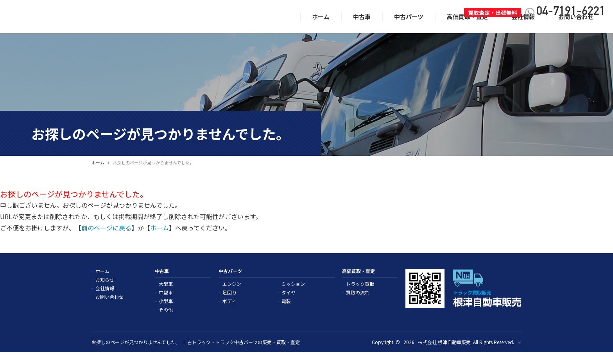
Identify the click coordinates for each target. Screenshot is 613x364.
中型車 (166, 304)
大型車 (166, 295)
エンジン (232, 295)
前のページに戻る (106, 239)
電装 (286, 312)
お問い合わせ (576, 28)
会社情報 (523, 28)
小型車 (166, 312)
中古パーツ (409, 28)
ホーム (321, 28)
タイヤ (289, 304)
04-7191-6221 (571, 12)
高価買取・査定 (467, 28)
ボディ (229, 312)
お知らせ (105, 291)
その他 (166, 321)
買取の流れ (358, 304)
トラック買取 (360, 295)
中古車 (362, 28)
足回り (229, 304)
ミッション (293, 295)
